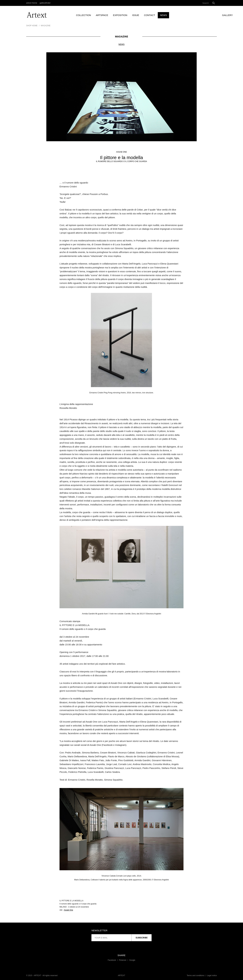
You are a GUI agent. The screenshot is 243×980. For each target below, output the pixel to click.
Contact (149, 15)
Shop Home (32, 26)
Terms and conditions (196, 975)
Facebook (112, 960)
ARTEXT (121, 975)
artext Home (32, 3)
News (163, 15)
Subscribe (142, 938)
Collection (84, 15)
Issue (136, 15)
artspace (102, 15)
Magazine (46, 26)
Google (132, 960)
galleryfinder (45, 3)
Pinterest (123, 960)
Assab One (68, 910)
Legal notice (212, 975)
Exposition (120, 15)
